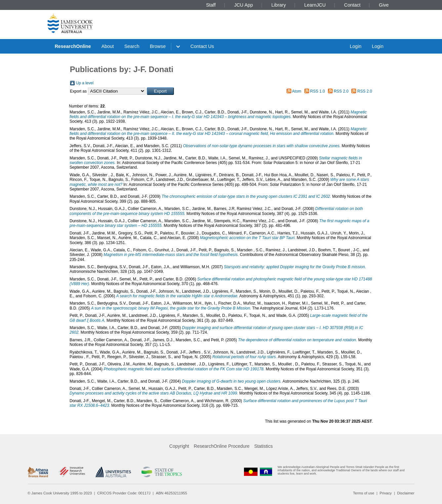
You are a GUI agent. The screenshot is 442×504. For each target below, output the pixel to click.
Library (279, 5)
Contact (352, 5)
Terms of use (364, 493)
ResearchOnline (73, 46)
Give (384, 5)
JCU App (243, 5)
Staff (211, 5)
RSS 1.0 (318, 91)
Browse (158, 46)
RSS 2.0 (341, 91)
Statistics (263, 446)
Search (132, 46)
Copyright (179, 446)
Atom (297, 91)
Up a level (85, 83)
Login (356, 46)
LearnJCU (315, 5)
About (108, 46)
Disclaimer (406, 493)
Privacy (386, 493)
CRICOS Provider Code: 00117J (124, 493)
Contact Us (202, 46)
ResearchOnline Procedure (222, 446)
